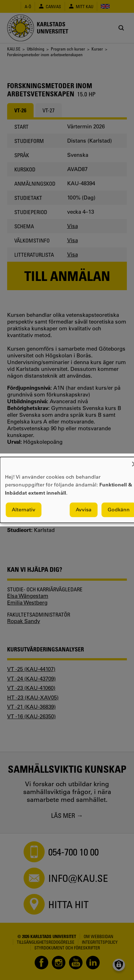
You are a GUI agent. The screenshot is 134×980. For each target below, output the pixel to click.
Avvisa (84, 510)
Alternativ (24, 510)
